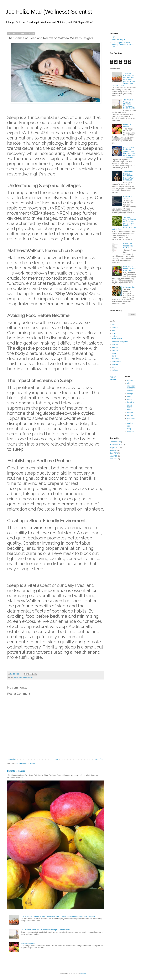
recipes (115, 336)
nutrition (115, 328)
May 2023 (114, 456)
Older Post (99, 759)
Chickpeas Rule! (129, 287)
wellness (30, 677)
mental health (117, 339)
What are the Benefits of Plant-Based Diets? (130, 269)
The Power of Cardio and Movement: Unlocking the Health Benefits (46, 930)
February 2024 (115, 442)
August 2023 (115, 447)
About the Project (118, 40)
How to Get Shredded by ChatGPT (128, 246)
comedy (115, 350)
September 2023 (116, 445)
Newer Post (12, 759)
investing (115, 359)
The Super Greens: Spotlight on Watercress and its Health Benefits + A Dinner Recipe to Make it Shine (124, 223)
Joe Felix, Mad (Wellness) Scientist (49, 12)
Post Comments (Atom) (26, 763)
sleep (25, 677)
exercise (115, 345)
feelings (115, 347)
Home (56, 759)
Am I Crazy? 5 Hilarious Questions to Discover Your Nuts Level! (129, 176)
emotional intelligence (120, 342)
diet (113, 325)
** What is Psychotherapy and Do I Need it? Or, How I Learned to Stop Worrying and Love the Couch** (59, 916)
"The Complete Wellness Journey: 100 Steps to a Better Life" (123, 45)
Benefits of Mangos (16, 771)
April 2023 (114, 459)
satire (114, 356)
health (16, 677)
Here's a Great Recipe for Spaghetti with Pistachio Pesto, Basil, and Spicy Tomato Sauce (129, 152)
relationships (117, 362)
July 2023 (113, 450)
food (114, 330)
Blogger (83, 973)
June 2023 (114, 453)
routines (115, 364)
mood (20, 677)
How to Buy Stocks (128, 198)
